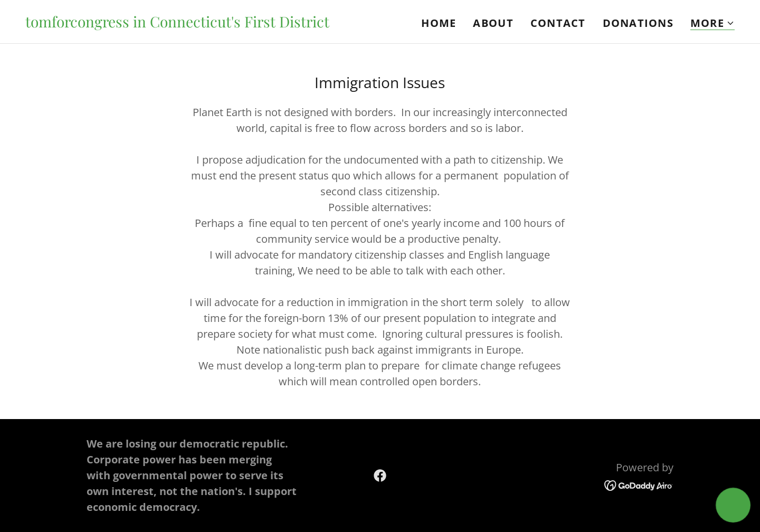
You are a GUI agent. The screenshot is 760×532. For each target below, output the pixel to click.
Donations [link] (638, 23)
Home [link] (439, 23)
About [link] (493, 23)
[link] (177, 23)
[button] (712, 23)
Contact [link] (558, 23)
